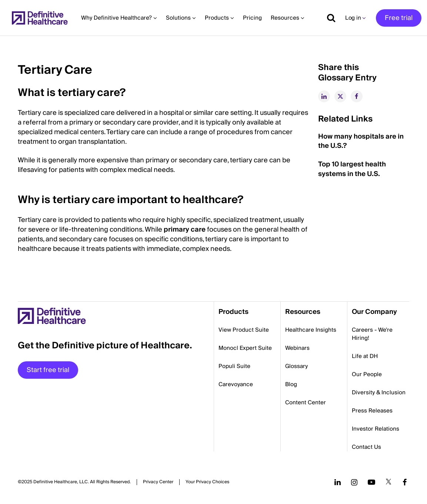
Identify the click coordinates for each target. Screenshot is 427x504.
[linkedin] (324, 96)
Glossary (296, 366)
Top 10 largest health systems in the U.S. (352, 169)
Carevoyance (236, 384)
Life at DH (365, 356)
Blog (291, 384)
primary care (185, 230)
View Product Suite (244, 330)
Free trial (399, 18)
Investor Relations (376, 429)
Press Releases (372, 411)
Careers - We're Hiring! (372, 334)
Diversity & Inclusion (379, 392)
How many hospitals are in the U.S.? (361, 141)
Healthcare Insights (311, 330)
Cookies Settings (207, 482)
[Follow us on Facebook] (405, 482)
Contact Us (366, 447)
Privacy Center (158, 482)
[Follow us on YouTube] (371, 482)
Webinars (297, 348)
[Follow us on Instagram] (354, 482)
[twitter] (340, 96)
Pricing (252, 18)
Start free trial (48, 370)
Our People (367, 374)
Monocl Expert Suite (245, 348)
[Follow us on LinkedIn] (338, 482)
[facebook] (357, 96)
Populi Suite (234, 366)
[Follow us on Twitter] (388, 482)
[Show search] (328, 18)
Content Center (306, 402)
